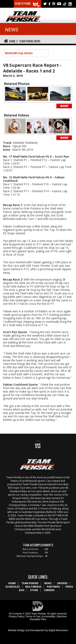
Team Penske (30, 583)
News (48, 583)
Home (12, 583)
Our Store (28, 5)
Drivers (62, 583)
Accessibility (49, 617)
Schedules (13, 587)
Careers (49, 590)
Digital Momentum (58, 630)
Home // (14, 41)
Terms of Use (33, 617)
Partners (53, 587)
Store (34, 590)
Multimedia (33, 587)
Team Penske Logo (23, 17)
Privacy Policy (16, 617)
